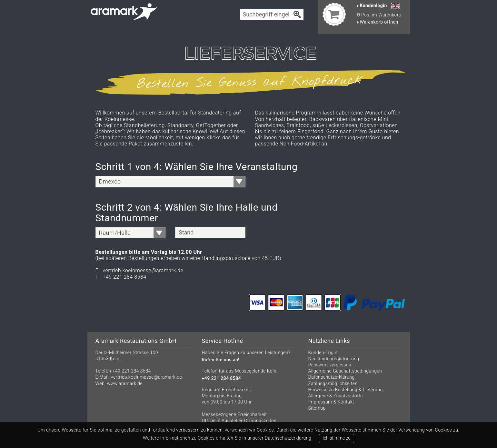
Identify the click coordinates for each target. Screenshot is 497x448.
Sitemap (317, 408)
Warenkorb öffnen (378, 22)
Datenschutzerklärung (332, 377)
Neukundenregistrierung (334, 359)
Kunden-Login (323, 353)
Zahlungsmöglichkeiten (333, 383)
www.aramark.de (125, 383)
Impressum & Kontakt (331, 402)
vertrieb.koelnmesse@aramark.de (147, 377)
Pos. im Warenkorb (379, 15)
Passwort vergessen (330, 365)
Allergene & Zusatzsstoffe (336, 396)
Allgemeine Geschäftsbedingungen (345, 371)
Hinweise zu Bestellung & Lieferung (346, 390)
